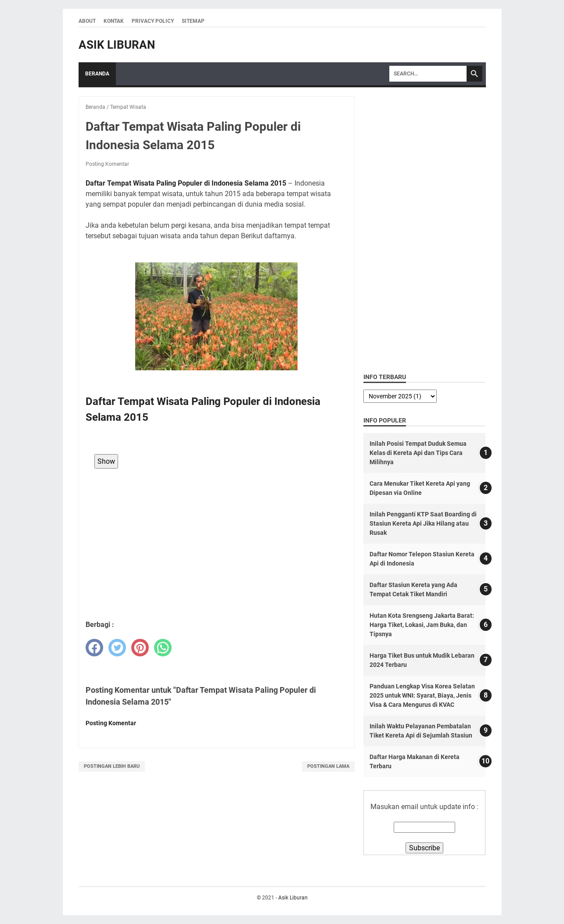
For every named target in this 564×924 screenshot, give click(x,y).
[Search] (428, 74)
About (87, 21)
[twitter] (117, 648)
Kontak (114, 21)
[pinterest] (140, 648)
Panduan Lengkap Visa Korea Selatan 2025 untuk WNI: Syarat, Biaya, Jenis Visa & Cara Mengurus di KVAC (422, 695)
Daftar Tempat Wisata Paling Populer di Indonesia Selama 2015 (186, 183)
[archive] (400, 396)
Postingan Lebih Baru (112, 766)
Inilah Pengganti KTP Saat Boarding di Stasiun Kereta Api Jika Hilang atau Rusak (423, 523)
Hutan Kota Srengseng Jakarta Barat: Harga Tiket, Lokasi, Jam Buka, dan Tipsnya (422, 625)
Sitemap (193, 21)
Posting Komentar (107, 164)
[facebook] (94, 648)
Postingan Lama (328, 766)
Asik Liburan (117, 45)
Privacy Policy (153, 21)
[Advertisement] (216, 549)
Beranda (97, 74)
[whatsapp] (163, 648)
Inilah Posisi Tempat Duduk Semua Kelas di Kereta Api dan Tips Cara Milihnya (418, 453)
